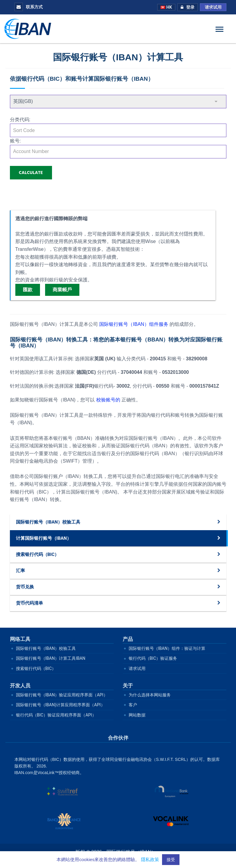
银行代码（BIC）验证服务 (153, 658)
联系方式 (29, 7)
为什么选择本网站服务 (150, 695)
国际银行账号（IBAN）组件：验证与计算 (167, 648)
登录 (186, 7)
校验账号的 (108, 400)
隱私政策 (150, 859)
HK (166, 7)
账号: (15, 141)
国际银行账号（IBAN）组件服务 (134, 324)
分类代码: (20, 120)
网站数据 (137, 715)
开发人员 (20, 686)
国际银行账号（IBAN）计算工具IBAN (51, 658)
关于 (128, 686)
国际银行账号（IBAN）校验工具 (46, 648)
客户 (133, 705)
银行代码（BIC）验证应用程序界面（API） (56, 715)
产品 (128, 639)
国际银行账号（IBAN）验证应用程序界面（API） (62, 695)
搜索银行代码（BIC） (36, 668)
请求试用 (213, 7)
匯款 (28, 290)
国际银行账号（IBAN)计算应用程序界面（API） (60, 705)
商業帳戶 (62, 290)
